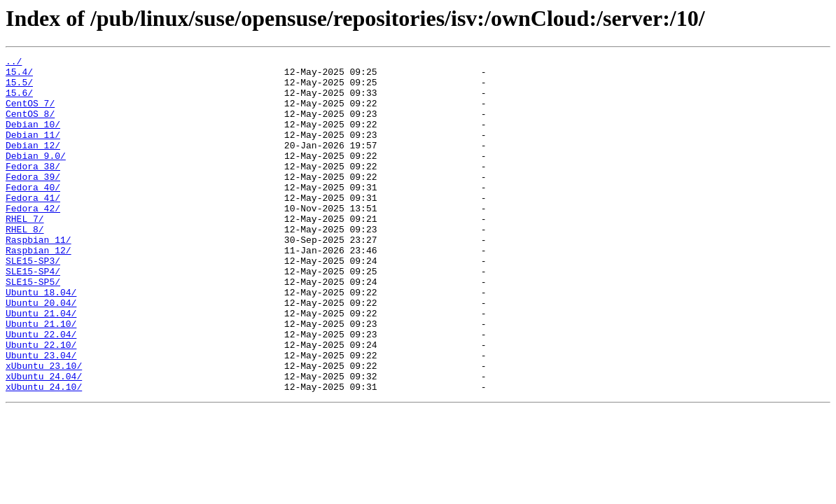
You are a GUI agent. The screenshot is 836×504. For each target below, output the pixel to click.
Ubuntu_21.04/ (41, 365)
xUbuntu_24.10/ (44, 454)
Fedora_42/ (33, 239)
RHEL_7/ (25, 252)
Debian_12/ (33, 164)
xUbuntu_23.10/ (44, 428)
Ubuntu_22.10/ (41, 403)
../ (14, 63)
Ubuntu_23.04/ (41, 416)
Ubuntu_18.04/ (41, 340)
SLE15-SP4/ (33, 315)
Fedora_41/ (33, 227)
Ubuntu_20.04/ (41, 353)
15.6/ (19, 101)
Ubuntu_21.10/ (41, 378)
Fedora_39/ (33, 202)
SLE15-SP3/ (33, 302)
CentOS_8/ (30, 126)
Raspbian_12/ (39, 290)
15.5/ (19, 88)
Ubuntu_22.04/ (41, 391)
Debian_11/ (33, 151)
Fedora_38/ (33, 189)
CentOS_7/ (30, 113)
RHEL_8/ (25, 265)
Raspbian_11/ (39, 277)
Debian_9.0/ (36, 176)
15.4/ (19, 76)
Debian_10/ (33, 139)
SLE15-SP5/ (33, 328)
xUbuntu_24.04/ (44, 441)
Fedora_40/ (33, 214)
